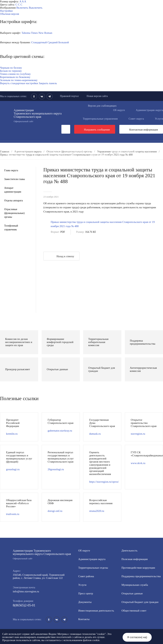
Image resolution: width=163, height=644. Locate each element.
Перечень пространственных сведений (98, 164)
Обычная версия (10, 14)
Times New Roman (42, 33)
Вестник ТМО (80, 161)
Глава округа (11, 170)
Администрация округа (92, 559)
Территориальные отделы (93, 568)
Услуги (82, 585)
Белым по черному (11, 71)
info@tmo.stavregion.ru (26, 591)
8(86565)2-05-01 (24, 605)
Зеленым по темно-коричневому (19, 80)
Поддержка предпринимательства (141, 576)
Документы (63, 146)
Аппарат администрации (13, 190)
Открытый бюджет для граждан (59, 155)
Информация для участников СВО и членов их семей (125, 149)
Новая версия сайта (97, 96)
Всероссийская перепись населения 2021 (124, 161)
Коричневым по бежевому (15, 77)
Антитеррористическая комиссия (108, 158)
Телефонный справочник (11, 228)
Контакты (84, 619)
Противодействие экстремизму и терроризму (33, 161)
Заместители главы (15, 179)
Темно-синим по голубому (15, 74)
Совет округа (136, 119)
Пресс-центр (7, 146)
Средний (53, 42)
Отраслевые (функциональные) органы (14, 213)
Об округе (119, 110)
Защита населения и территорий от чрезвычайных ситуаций (41, 158)
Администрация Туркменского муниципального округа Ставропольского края (39, 116)
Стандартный (39, 42)
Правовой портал (69, 96)
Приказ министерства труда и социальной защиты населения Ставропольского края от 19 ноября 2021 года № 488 (103, 224)
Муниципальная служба (125, 152)
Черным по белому (11, 68)
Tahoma (26, 33)
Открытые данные (17, 155)
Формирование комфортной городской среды (72, 152)
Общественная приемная (21, 149)
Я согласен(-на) (137, 637)
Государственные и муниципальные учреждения (35, 164)
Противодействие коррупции (65, 149)
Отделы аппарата (14, 201)
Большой (64, 42)
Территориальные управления (100, 119)
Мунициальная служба (135, 585)
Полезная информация (19, 152)
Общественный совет (103, 155)
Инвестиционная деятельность (100, 146)
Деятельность (36, 146)
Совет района (86, 576)
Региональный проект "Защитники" (66, 167)
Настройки (6, 11)
